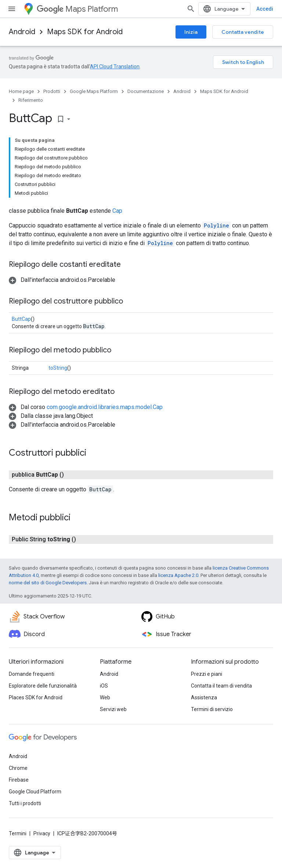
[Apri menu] (12, 9)
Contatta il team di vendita (221, 686)
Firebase (19, 780)
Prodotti (52, 91)
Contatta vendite (243, 32)
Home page (21, 91)
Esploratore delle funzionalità (43, 686)
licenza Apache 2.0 (178, 575)
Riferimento (31, 100)
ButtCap (21, 319)
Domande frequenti (32, 674)
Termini (18, 833)
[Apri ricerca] (191, 9)
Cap (117, 211)
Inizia (191, 32)
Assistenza (204, 697)
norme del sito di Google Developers (48, 583)
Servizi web (113, 709)
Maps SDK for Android (85, 32)
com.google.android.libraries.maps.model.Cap (105, 407)
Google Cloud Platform (35, 792)
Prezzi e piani (207, 674)
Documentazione (146, 91)
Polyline (216, 225)
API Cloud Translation (115, 67)
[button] (62, 280)
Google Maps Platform (94, 91)
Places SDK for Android (36, 697)
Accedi (265, 9)
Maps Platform (77, 9)
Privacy (42, 833)
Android (22, 32)
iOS (104, 686)
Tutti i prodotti (25, 803)
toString (58, 368)
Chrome (18, 768)
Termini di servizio (212, 709)
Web (105, 697)
